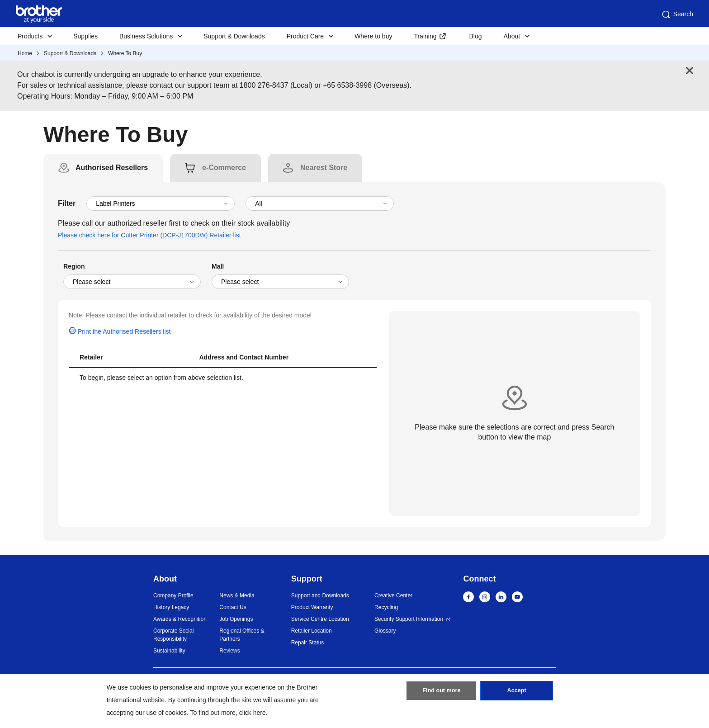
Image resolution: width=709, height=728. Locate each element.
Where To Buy (125, 53)
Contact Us (233, 607)
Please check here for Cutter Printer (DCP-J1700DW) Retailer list (149, 235)
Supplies (85, 36)
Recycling (386, 607)
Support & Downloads (234, 36)
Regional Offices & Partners (242, 635)
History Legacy (171, 607)
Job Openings (236, 619)
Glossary (385, 631)
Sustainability (169, 651)
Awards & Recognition (180, 619)
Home (25, 53)
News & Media (237, 596)
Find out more (441, 693)
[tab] (112, 168)
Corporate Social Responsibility (173, 635)
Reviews (229, 651)
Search (677, 14)
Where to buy (373, 36)
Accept (517, 693)
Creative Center (393, 596)
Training (425, 36)
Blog (475, 36)
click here (253, 713)
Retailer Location (312, 631)
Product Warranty (312, 607)
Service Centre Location (320, 619)
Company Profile (173, 596)
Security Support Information (409, 619)
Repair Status (308, 643)
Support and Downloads (320, 596)
